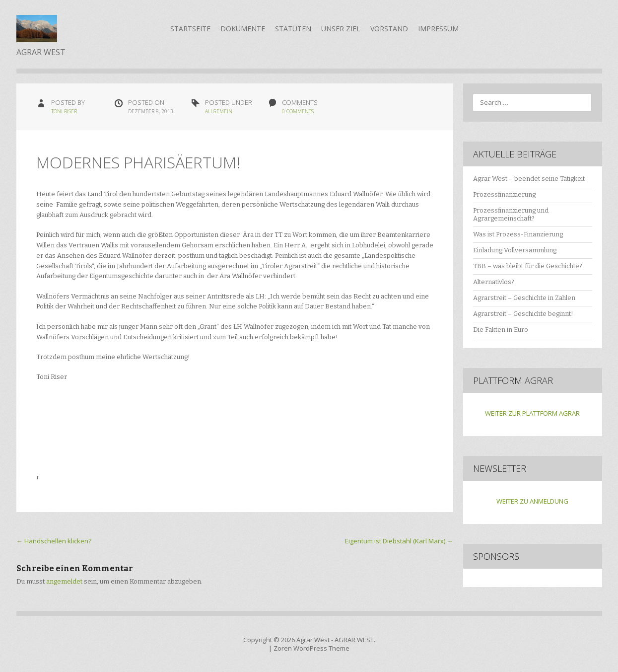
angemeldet (64, 581)
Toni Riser (64, 111)
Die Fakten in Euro (501, 330)
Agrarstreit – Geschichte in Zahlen (524, 298)
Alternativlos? (494, 282)
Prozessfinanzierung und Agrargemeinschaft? (511, 215)
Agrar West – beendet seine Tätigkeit (529, 179)
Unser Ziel (341, 29)
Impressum (438, 29)
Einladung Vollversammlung (515, 250)
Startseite (190, 29)
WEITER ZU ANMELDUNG (532, 501)
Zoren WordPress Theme (311, 648)
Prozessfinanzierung (504, 194)
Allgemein (219, 111)
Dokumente (243, 29)
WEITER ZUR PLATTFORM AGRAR (532, 413)
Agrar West (313, 640)
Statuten (293, 29)
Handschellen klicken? (54, 541)
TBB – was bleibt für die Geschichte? (528, 266)
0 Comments (298, 111)
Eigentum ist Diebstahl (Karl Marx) (399, 541)
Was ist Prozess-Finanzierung (518, 234)
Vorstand (389, 29)
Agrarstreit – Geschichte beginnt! (523, 314)
